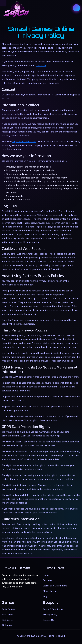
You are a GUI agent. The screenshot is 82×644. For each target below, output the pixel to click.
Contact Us (48, 620)
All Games (7, 625)
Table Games (8, 609)
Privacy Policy (50, 614)
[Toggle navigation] (76, 8)
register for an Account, (25, 141)
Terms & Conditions (53, 609)
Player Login (49, 591)
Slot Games (8, 620)
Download (48, 580)
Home (46, 575)
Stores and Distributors (55, 586)
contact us (41, 65)
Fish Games (8, 614)
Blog (45, 596)
